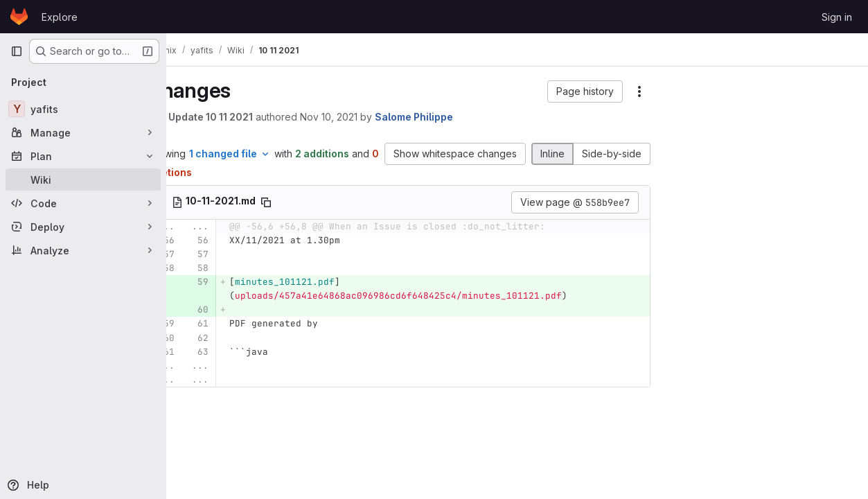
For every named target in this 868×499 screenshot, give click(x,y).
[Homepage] (19, 17)
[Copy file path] (303, 202)
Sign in (837, 17)
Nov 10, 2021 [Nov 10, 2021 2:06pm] (365, 117)
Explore (60, 17)
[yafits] (83, 109)
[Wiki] (83, 180)
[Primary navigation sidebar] (17, 51)
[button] (585, 91)
